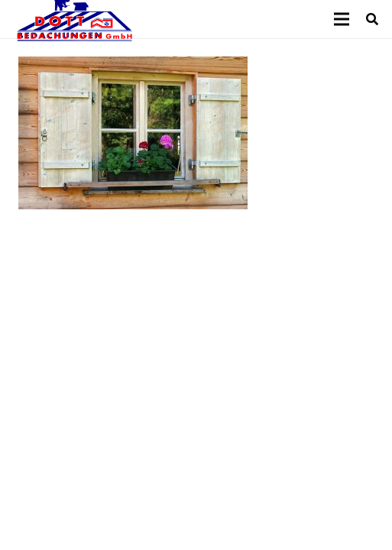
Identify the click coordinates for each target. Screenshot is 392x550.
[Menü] (342, 19)
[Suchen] (373, 19)
